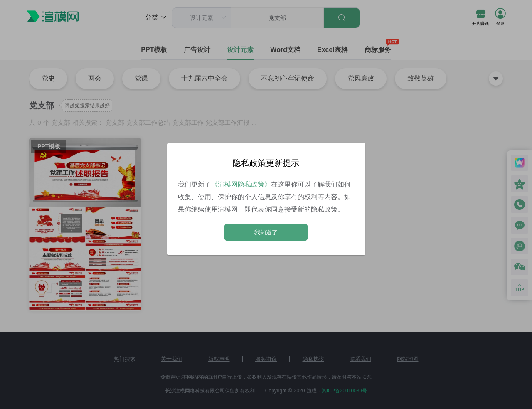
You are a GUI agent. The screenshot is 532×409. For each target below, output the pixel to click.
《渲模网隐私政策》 (241, 184)
